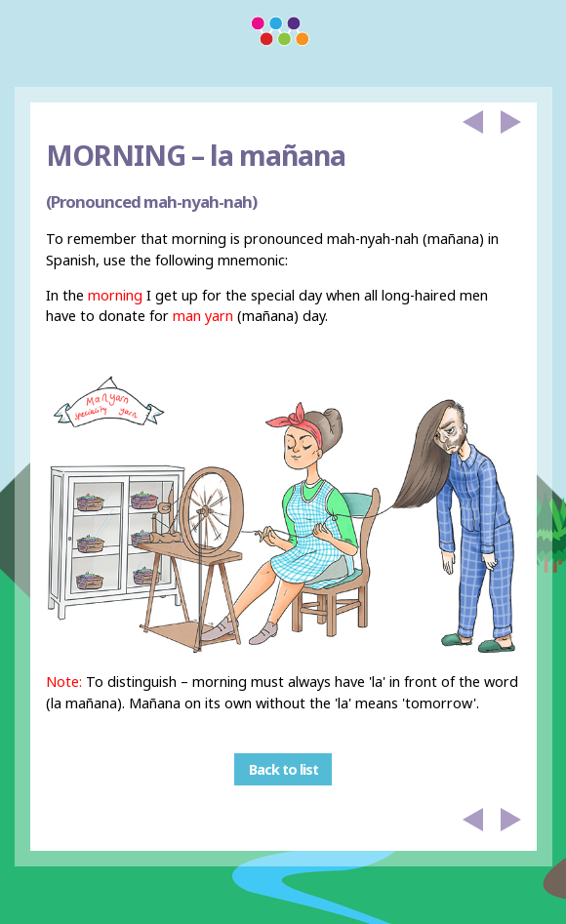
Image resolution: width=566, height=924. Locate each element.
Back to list (283, 769)
